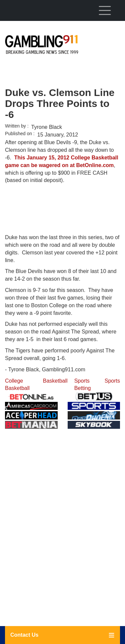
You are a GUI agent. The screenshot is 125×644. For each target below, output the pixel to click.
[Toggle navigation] (105, 10)
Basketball (55, 381)
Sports (112, 381)
